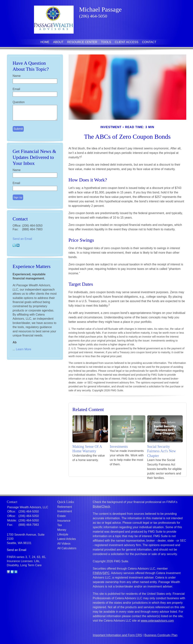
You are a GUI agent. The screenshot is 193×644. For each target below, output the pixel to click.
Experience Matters (32, 266)
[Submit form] (18, 129)
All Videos (64, 544)
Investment (65, 511)
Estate (62, 516)
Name (17, 76)
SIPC (106, 573)
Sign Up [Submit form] (18, 197)
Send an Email (22, 239)
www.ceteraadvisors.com (157, 621)
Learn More (24, 349)
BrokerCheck (101, 506)
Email (16, 89)
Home (45, 42)
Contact (149, 42)
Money (62, 530)
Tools (106, 42)
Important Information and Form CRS (117, 635)
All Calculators (67, 548)
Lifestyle (63, 534)
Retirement (65, 507)
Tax (60, 525)
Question (19, 102)
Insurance (64, 521)
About (58, 42)
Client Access (126, 42)
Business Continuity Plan (161, 635)
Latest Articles (67, 539)
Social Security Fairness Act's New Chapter (162, 451)
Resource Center (82, 42)
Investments (119, 446)
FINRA (97, 573)
